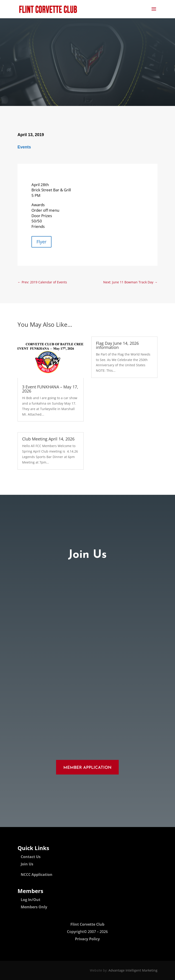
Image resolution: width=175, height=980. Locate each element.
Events (24, 147)
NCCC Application (37, 875)
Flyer (41, 242)
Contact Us (31, 857)
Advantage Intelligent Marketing (133, 970)
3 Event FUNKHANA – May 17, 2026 (50, 389)
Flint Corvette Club (87, 924)
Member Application (87, 768)
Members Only (34, 907)
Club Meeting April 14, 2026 (48, 439)
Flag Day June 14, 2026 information (117, 345)
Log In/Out (31, 900)
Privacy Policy (87, 939)
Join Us (27, 864)
